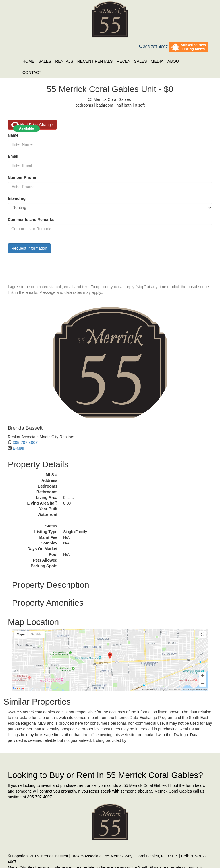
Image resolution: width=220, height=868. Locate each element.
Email (13, 156)
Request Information (29, 248)
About (174, 61)
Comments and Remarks (31, 220)
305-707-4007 (153, 47)
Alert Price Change (32, 125)
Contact (32, 73)
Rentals (64, 61)
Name (13, 135)
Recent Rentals (95, 61)
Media (157, 61)
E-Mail (18, 448)
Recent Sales (132, 61)
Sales (45, 61)
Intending (17, 198)
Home (28, 61)
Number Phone (22, 177)
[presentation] (51, 269)
